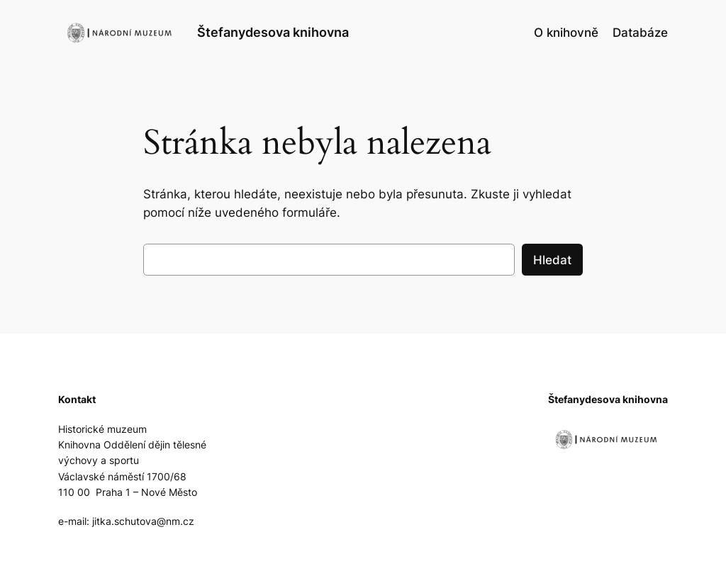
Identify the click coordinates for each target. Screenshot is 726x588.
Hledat (552, 260)
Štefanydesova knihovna (273, 32)
